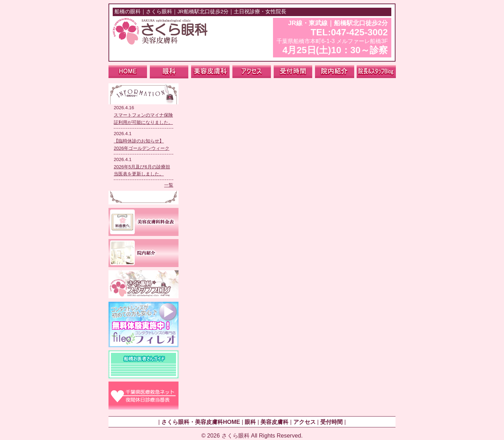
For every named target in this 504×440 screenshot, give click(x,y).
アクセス (304, 422)
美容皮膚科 (274, 422)
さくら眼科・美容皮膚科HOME (201, 422)
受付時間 (331, 422)
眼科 (250, 422)
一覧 (169, 185)
